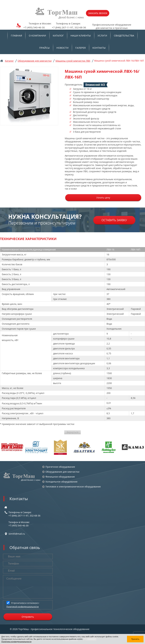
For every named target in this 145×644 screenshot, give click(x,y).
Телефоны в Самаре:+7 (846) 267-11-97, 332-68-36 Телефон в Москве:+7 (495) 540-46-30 (25, 519)
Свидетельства (124, 35)
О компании (37, 35)
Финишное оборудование (60, 477)
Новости (63, 48)
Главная (17, 35)
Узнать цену (103, 198)
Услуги (102, 35)
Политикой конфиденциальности (23, 607)
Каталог (58, 35)
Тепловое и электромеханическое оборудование (73, 487)
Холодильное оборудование (61, 482)
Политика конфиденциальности (16, 641)
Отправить (28, 617)
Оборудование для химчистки (35, 61)
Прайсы (45, 48)
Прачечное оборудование (60, 467)
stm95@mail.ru (17, 534)
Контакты (99, 48)
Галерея (81, 48)
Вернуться (73, 432)
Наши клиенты (81, 35)
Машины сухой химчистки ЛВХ (73, 61)
